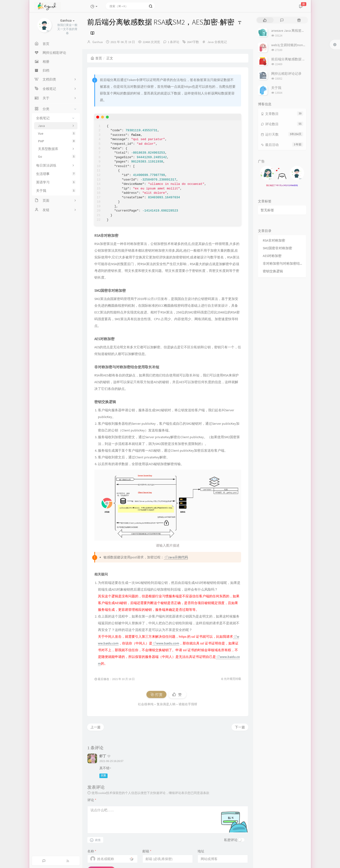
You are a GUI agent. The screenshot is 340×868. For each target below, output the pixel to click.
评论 (92, 800)
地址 (201, 851)
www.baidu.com (166, 643)
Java (211, 42)
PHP (57, 141)
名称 (92, 851)
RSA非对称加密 (274, 240)
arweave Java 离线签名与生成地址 (296, 31)
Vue (57, 133)
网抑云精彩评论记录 (286, 74)
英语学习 (56, 182)
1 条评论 (173, 42)
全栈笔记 (221, 42)
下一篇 (240, 727)
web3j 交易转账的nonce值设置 (294, 45)
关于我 (56, 191)
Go (57, 156)
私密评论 (231, 840)
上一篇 (96, 727)
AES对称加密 (272, 256)
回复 (103, 776)
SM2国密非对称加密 (277, 248)
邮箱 (147, 851)
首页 (96, 58)
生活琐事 (56, 174)
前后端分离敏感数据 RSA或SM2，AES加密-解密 (306, 59)
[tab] (265, 20)
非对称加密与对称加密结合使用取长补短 (283, 263)
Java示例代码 (176, 557)
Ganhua (98, 42)
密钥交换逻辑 (273, 271)
